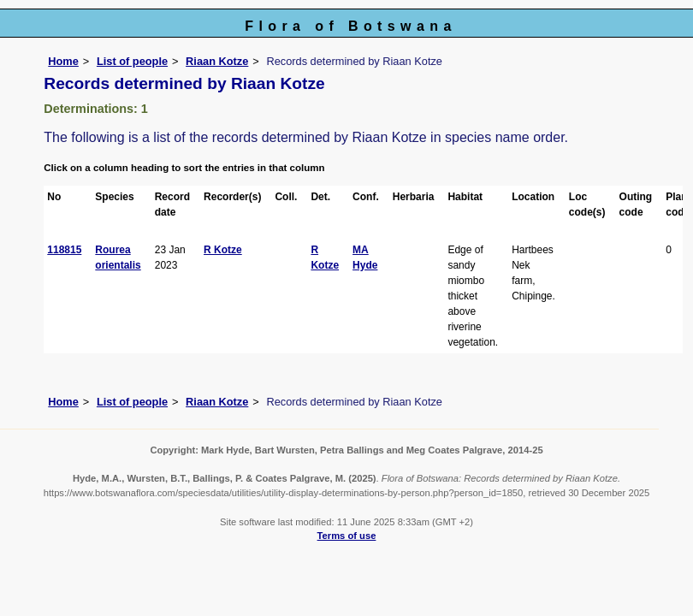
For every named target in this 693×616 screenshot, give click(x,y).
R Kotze (223, 250)
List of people (132, 61)
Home (63, 61)
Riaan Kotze (217, 61)
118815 (64, 250)
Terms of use (347, 536)
